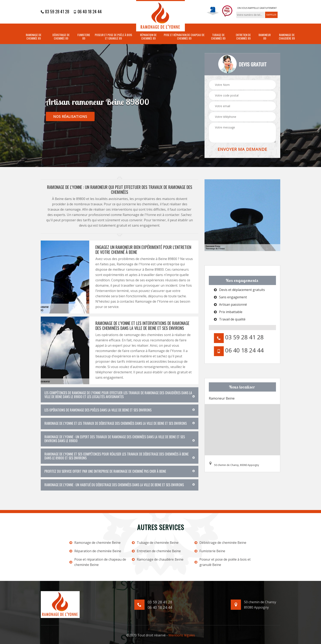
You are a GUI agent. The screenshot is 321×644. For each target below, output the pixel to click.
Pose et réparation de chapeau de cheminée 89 (184, 37)
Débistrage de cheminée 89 (61, 37)
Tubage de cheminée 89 (218, 37)
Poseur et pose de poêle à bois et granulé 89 (113, 37)
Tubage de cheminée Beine (155, 543)
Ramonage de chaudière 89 (287, 37)
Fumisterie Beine (210, 551)
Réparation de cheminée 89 (148, 37)
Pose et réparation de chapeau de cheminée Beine (98, 562)
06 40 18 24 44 (88, 11)
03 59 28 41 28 (55, 11)
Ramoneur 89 (265, 37)
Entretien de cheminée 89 (243, 37)
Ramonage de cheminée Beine (95, 543)
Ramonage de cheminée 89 (34, 37)
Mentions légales (182, 635)
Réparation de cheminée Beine (95, 551)
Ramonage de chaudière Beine (158, 559)
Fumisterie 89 (84, 37)
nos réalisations (70, 117)
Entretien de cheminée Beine (156, 551)
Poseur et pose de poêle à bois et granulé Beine (223, 562)
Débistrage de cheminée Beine (220, 543)
